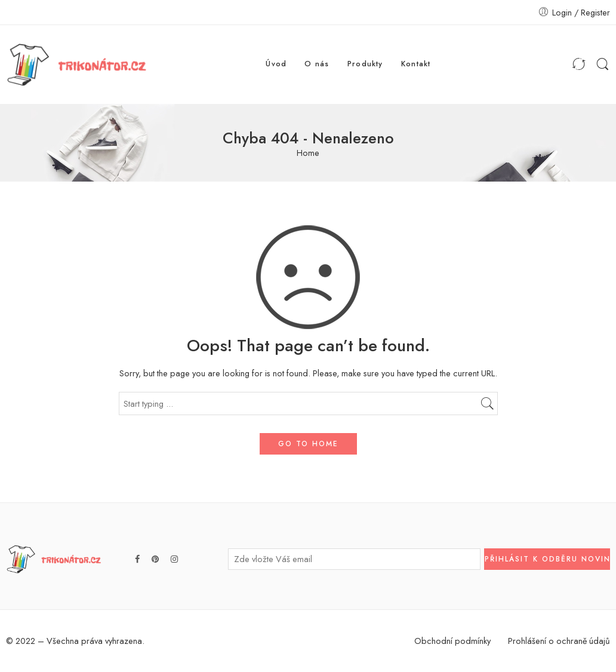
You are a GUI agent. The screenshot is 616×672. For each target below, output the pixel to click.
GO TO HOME (308, 444)
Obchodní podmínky (452, 641)
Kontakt (416, 64)
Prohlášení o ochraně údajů (559, 641)
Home (308, 153)
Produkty (365, 64)
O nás (317, 64)
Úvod (276, 64)
